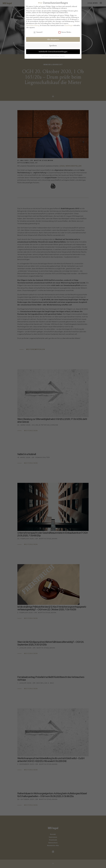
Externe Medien (65, 32)
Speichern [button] (53, 45)
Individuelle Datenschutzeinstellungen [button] (53, 51)
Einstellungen (69, 25)
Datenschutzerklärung (33, 25)
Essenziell (38, 32)
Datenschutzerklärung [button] (54, 56)
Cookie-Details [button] (45, 56)
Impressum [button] (62, 56)
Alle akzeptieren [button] (53, 39)
